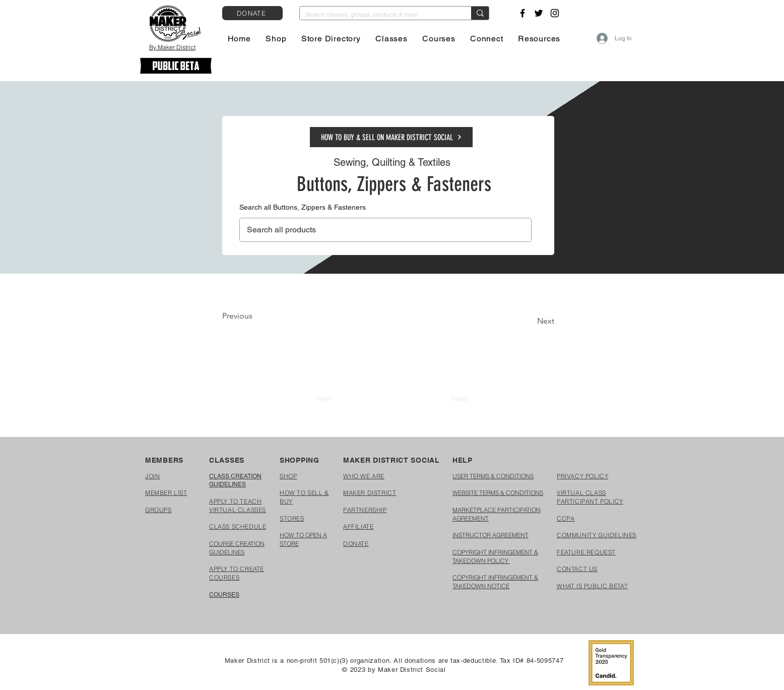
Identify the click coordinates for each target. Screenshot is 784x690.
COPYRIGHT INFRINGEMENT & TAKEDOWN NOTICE (495, 582)
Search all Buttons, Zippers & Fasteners (303, 207)
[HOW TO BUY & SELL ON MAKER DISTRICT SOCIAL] (391, 137)
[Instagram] (555, 13)
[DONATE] (252, 13)
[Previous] (255, 316)
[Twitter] (539, 13)
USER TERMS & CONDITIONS (493, 476)
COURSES (224, 595)
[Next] (529, 321)
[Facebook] (522, 13)
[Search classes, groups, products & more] (377, 15)
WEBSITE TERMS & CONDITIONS (498, 493)
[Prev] (324, 398)
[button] (276, 39)
